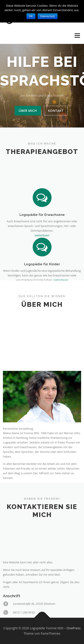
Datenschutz (48, 16)
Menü (77, 36)
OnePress (74, 628)
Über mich (28, 110)
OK (31, 16)
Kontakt (56, 110)
